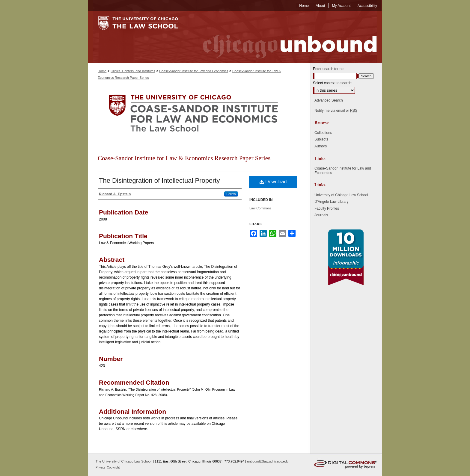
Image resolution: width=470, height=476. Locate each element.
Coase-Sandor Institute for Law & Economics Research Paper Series (184, 158)
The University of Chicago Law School (123, 461)
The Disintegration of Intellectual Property (159, 180)
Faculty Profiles (327, 208)
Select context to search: (333, 83)
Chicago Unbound (284, 37)
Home (102, 71)
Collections (323, 133)
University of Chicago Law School (341, 195)
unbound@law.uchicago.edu (268, 461)
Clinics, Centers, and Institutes (133, 71)
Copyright (113, 467)
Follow (231, 194)
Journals (321, 215)
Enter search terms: (329, 69)
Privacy (101, 467)
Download (273, 182)
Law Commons (260, 208)
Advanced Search (329, 100)
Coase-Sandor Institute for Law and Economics (194, 71)
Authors (321, 146)
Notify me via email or (336, 111)
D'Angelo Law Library (332, 202)
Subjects (321, 139)
